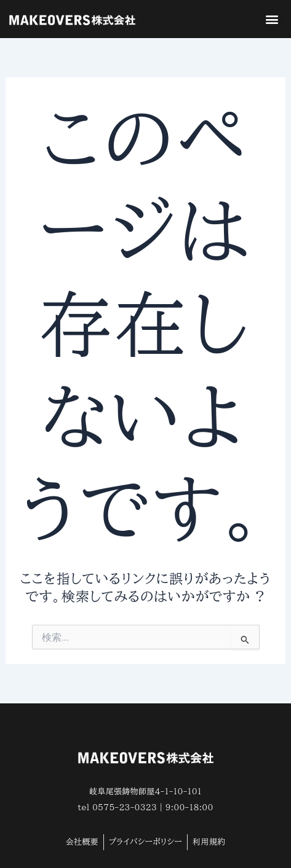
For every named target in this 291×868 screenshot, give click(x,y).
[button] (272, 19)
